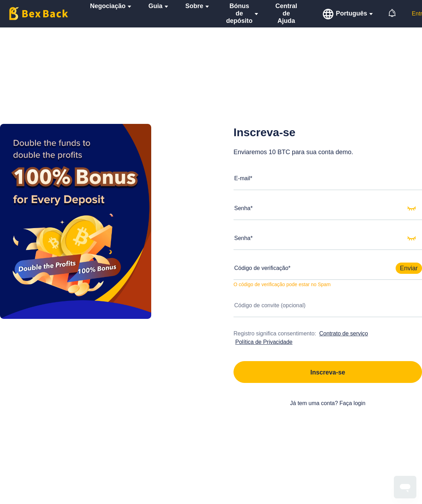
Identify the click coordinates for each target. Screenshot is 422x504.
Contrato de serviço (344, 333)
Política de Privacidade (264, 342)
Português (351, 13)
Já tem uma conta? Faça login (328, 403)
